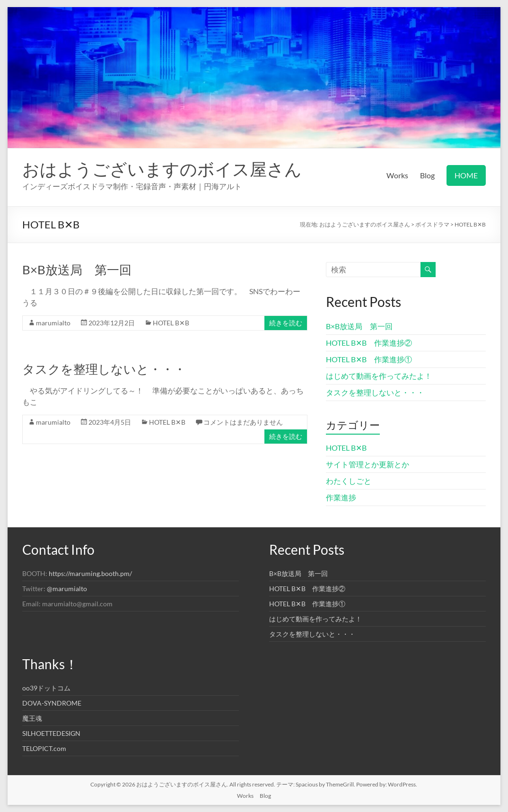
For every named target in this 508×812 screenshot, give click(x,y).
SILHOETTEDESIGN (51, 733)
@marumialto (67, 589)
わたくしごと (349, 481)
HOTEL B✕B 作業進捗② (369, 343)
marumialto (53, 323)
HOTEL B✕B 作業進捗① (369, 359)
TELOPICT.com (44, 748)
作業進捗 (341, 497)
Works (397, 175)
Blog (427, 175)
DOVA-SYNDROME (52, 703)
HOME (466, 175)
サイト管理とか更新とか (368, 464)
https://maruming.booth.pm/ (90, 573)
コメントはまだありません (243, 422)
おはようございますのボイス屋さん (162, 169)
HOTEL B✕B (171, 323)
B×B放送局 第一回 (77, 270)
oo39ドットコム (46, 688)
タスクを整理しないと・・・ (104, 369)
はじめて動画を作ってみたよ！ (379, 376)
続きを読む (286, 323)
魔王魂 (32, 718)
